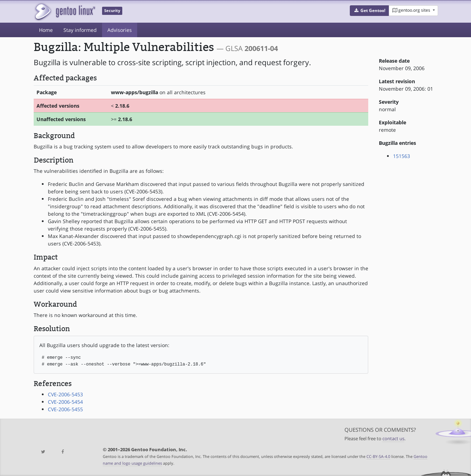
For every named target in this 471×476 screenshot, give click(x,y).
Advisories (120, 30)
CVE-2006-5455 (65, 409)
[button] (369, 11)
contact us (393, 439)
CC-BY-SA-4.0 (378, 456)
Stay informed (80, 30)
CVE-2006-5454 (65, 402)
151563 (402, 156)
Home (46, 30)
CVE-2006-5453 (65, 394)
